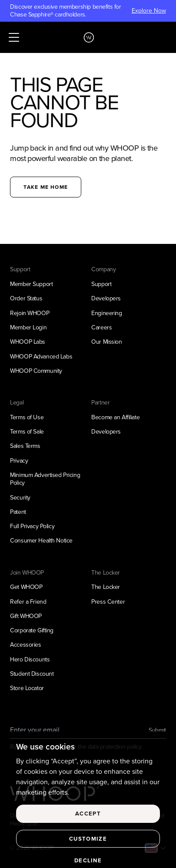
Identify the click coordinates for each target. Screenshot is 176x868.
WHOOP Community (36, 371)
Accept (88, 818)
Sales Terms (25, 446)
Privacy (19, 461)
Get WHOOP (26, 587)
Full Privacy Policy (32, 526)
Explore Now (149, 11)
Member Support (31, 284)
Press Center (108, 602)
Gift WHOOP (26, 616)
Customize (88, 843)
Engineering (106, 313)
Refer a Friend (28, 602)
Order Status (26, 298)
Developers (106, 298)
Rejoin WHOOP (30, 313)
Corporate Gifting (32, 630)
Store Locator (27, 688)
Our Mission (106, 342)
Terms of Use (27, 417)
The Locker (106, 587)
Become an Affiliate (115, 417)
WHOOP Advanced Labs (41, 357)
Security (20, 498)
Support (101, 284)
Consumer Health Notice (41, 541)
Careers (101, 327)
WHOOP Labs (28, 342)
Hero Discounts (30, 659)
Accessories (25, 645)
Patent (18, 512)
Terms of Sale (27, 432)
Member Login (28, 327)
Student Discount (32, 674)
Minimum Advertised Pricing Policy (45, 479)
